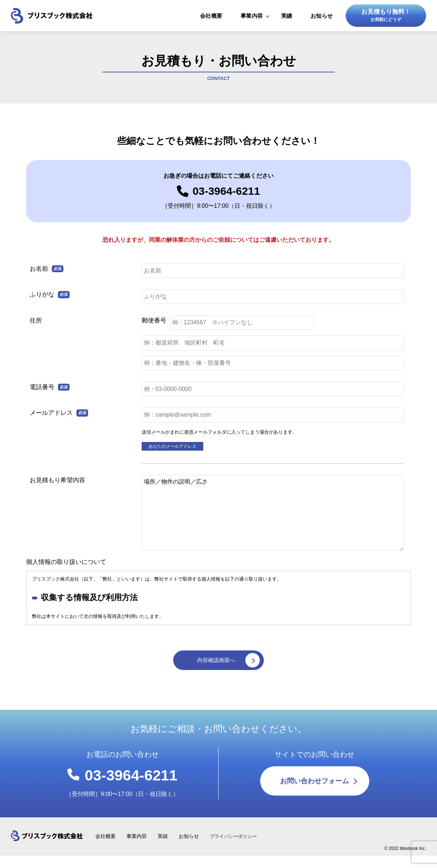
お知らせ (322, 18)
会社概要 (211, 18)
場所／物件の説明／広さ (273, 520)
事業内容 (252, 18)
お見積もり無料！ (386, 19)
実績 (287, 18)
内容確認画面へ (230, 668)
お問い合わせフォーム (315, 842)
